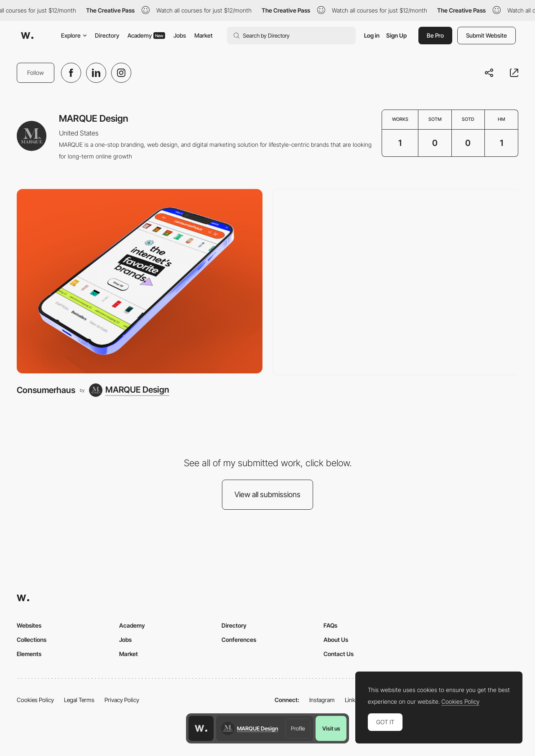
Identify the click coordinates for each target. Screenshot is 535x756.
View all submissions (267, 494)
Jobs (180, 35)
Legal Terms (79, 700)
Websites (29, 625)
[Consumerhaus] (140, 281)
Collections (32, 640)
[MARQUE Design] (129, 390)
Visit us (331, 728)
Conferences (239, 640)
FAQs (330, 625)
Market (204, 35)
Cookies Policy (35, 700)
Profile (298, 728)
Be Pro (435, 35)
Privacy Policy (122, 700)
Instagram (322, 700)
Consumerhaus (46, 390)
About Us (336, 640)
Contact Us (339, 654)
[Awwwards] (27, 36)
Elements (29, 654)
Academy (146, 35)
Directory (107, 35)
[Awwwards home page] (201, 728)
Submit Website (487, 35)
